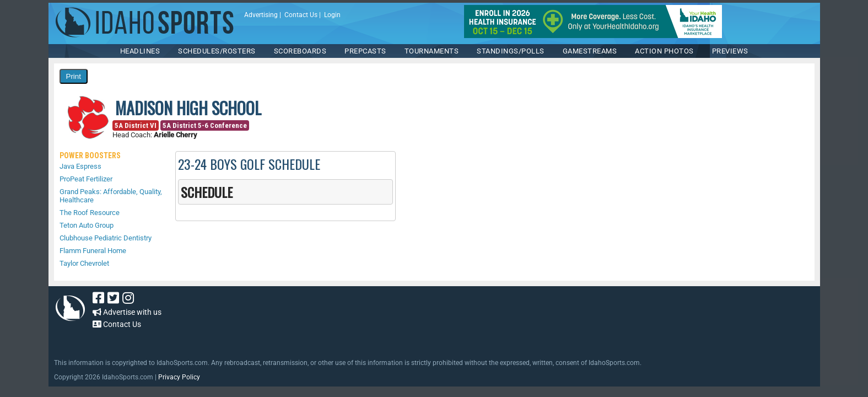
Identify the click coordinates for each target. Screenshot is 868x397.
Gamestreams (590, 51)
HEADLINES (140, 51)
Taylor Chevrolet (84, 263)
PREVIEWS (730, 51)
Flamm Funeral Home (93, 251)
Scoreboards (300, 51)
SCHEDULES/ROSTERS (217, 51)
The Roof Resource (90, 213)
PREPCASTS (365, 51)
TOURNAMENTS (432, 51)
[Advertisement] (403, 316)
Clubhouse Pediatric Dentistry (106, 238)
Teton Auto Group (87, 225)
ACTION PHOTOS (664, 51)
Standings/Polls (511, 51)
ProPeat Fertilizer (86, 179)
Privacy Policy (179, 377)
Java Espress (80, 166)
